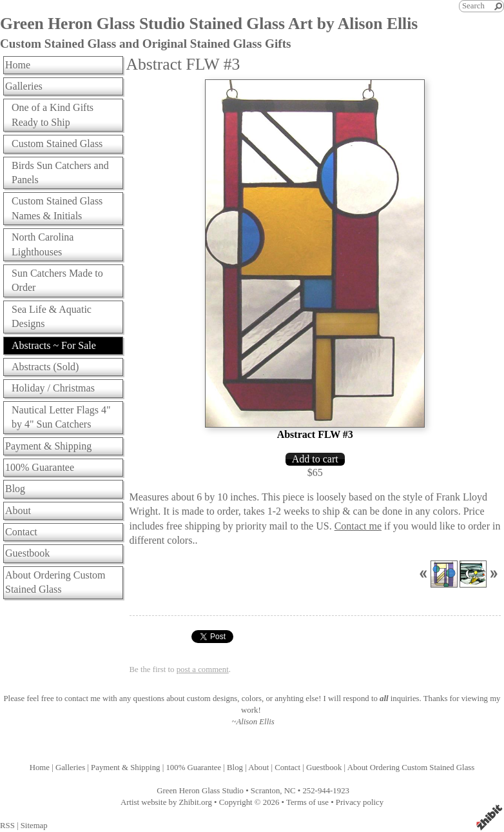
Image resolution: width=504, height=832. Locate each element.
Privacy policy (360, 802)
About (18, 510)
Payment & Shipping (48, 446)
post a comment (203, 669)
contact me (82, 698)
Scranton (266, 791)
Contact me (358, 526)
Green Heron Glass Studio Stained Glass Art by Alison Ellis (209, 24)
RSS (7, 826)
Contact (21, 532)
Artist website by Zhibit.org (166, 802)
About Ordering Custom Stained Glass (55, 582)
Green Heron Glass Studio (200, 791)
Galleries (24, 86)
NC (290, 791)
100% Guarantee (40, 467)
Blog (15, 489)
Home (18, 65)
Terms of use (307, 802)
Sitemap (34, 826)
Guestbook (27, 553)
